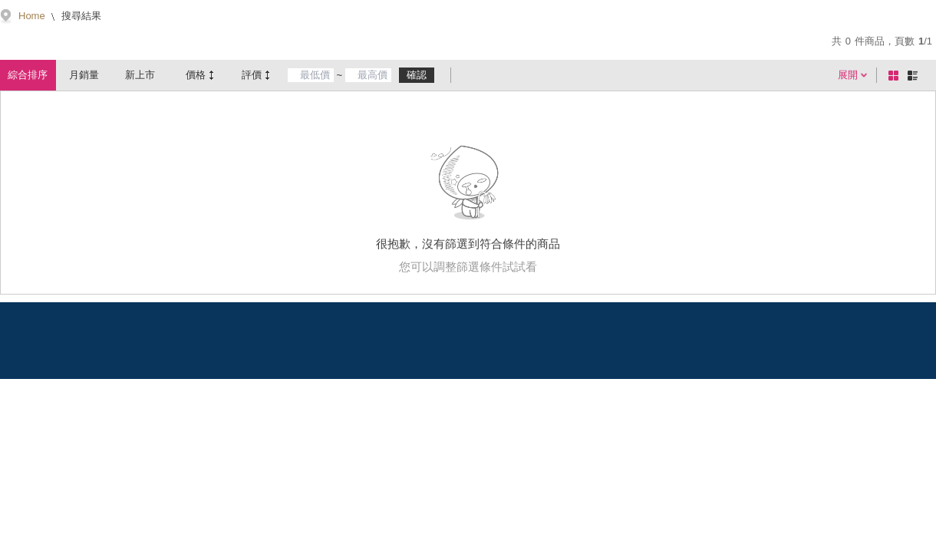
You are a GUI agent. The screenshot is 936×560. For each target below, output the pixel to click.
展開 (848, 75)
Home (32, 16)
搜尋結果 (81, 16)
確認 (417, 75)
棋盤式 (896, 75)
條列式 (915, 75)
